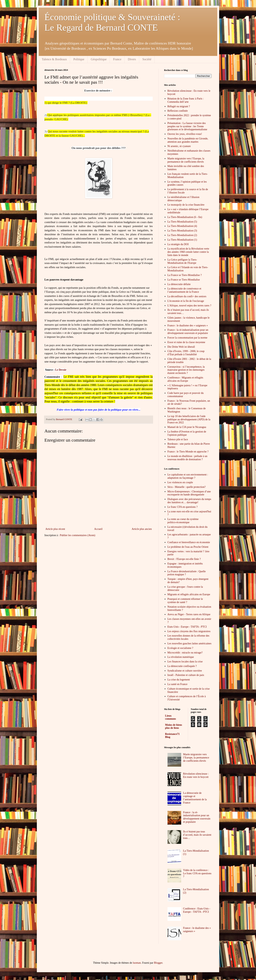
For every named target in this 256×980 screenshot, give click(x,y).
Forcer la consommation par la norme (187, 338)
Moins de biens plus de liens (173, 726)
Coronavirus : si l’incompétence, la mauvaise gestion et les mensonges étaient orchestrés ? (186, 370)
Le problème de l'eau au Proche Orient (188, 547)
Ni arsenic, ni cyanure (179, 146)
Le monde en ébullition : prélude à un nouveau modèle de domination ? (187, 458)
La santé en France (177, 684)
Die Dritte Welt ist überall (181, 347)
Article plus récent (55, 529)
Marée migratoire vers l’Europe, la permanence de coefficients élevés (186, 160)
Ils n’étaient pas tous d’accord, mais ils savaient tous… (197, 835)
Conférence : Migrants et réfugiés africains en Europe (185, 379)
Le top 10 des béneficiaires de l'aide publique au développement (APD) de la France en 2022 (189, 419)
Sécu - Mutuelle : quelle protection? (187, 487)
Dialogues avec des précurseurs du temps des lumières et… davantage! (189, 501)
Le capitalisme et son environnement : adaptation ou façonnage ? (188, 476)
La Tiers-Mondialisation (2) (182, 235)
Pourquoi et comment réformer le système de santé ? (185, 601)
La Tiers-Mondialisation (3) (182, 231)
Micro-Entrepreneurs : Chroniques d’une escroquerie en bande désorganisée (189, 493)
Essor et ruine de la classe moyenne (186, 342)
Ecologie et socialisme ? (180, 648)
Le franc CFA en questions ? (183, 507)
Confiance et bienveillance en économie (189, 542)
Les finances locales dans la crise (185, 662)
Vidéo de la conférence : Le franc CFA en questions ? (197, 873)
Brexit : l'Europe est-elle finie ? (184, 559)
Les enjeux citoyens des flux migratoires (189, 631)
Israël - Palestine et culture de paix (186, 675)
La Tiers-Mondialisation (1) (182, 240)
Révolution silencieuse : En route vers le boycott (196, 775)
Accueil (98, 529)
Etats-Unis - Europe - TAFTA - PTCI (187, 627)
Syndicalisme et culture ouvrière (185, 671)
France (117, 59)
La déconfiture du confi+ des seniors (187, 296)
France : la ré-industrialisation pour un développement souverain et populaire (188, 331)
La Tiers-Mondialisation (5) (182, 222)
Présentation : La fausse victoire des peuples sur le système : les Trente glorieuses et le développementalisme (187, 126)
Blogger (158, 963)
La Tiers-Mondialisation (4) (182, 226)
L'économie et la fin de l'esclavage (186, 301)
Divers (132, 59)
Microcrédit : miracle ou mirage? (185, 653)
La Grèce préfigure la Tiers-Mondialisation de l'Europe (182, 261)
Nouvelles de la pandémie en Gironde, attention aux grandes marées (188, 140)
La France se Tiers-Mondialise (184, 280)
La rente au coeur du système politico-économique (183, 521)
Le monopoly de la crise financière (186, 205)
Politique (79, 59)
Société (147, 59)
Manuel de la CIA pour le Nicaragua (187, 427)
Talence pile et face (178, 439)
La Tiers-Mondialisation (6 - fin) (185, 217)
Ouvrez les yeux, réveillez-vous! (185, 134)
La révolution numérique (181, 657)
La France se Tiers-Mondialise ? (185, 275)
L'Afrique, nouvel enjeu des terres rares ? (189, 306)
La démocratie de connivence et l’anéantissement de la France (184, 290)
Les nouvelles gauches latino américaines (190, 643)
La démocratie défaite (179, 284)
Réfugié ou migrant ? (179, 106)
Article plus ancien (142, 529)
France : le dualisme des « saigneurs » (188, 325)
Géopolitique (99, 59)
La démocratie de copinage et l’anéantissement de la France (195, 798)
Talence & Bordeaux (54, 59)
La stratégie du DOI (178, 244)
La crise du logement (179, 680)
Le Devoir (61, 370)
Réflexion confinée (178, 111)
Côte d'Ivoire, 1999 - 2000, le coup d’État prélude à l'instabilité (186, 353)
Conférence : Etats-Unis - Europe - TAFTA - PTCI (197, 910)
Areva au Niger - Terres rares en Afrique (189, 614)
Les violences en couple (180, 482)
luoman (137, 963)
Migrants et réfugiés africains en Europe (189, 594)
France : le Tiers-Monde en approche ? (188, 452)
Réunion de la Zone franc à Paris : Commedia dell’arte (186, 100)
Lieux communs (171, 717)
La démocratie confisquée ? (182, 666)
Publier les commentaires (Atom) (77, 535)
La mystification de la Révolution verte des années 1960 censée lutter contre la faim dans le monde (188, 252)
